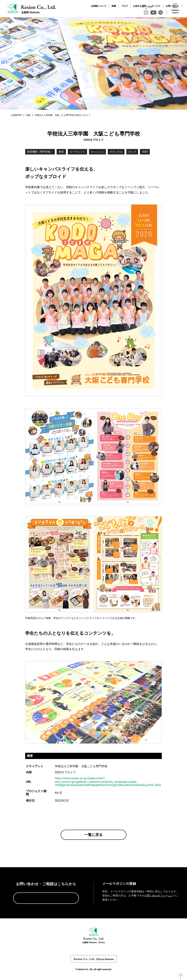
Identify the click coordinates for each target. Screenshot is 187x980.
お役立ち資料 (140, 6)
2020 (145, 152)
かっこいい (97, 152)
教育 (61, 152)
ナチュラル (116, 152)
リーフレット (77, 152)
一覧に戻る (93, 835)
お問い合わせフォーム (158, 896)
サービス (156, 6)
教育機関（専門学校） (40, 152)
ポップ (132, 152)
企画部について (99, 6)
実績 (114, 6)
